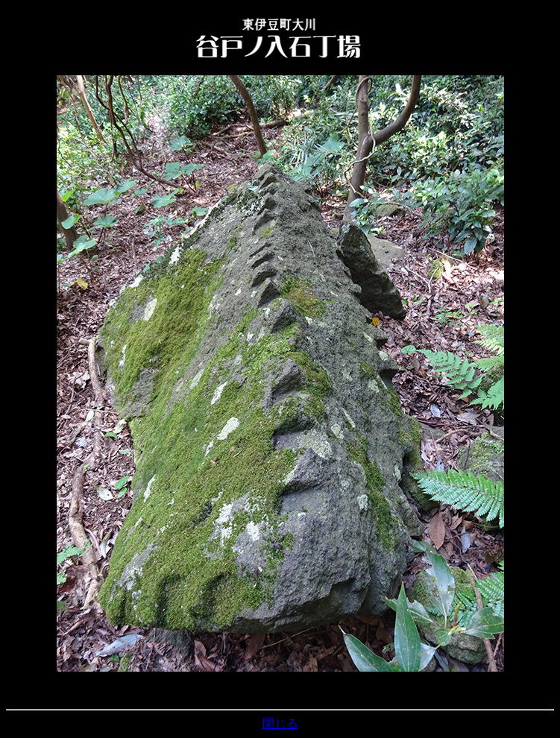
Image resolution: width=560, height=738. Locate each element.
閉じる (280, 723)
